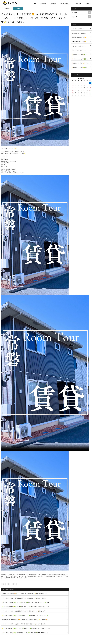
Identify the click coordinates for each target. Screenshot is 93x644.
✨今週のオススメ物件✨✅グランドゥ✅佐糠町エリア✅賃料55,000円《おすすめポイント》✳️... (26, 615)
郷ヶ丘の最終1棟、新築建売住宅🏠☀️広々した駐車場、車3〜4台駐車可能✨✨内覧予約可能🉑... (25, 620)
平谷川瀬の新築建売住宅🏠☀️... (79, 37)
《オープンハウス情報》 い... (79, 29)
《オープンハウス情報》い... (79, 46)
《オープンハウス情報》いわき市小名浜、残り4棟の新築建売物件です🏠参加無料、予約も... (24, 598)
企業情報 (78, 3)
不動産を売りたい (66, 3)
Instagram (82, 13)
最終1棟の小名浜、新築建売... (79, 33)
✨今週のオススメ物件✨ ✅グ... (80, 59)
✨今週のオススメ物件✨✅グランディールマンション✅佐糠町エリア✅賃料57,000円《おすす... (25, 633)
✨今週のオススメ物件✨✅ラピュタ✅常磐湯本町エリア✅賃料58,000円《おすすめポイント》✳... (26, 607)
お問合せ (88, 3)
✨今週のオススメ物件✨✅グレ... (80, 55)
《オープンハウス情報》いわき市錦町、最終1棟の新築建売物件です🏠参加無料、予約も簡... (24, 624)
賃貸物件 (53, 3)
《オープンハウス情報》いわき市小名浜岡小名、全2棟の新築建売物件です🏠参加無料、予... (24, 611)
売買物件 (43, 3)
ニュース (18, 9)
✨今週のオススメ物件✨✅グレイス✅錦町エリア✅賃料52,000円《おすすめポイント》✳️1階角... (26, 602)
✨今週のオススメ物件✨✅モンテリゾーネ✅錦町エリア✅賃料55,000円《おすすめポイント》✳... (26, 628)
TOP (35, 3)
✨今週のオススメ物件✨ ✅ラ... (80, 68)
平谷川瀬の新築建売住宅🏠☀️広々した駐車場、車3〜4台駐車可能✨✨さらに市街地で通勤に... (25, 594)
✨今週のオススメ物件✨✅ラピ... (80, 63)
